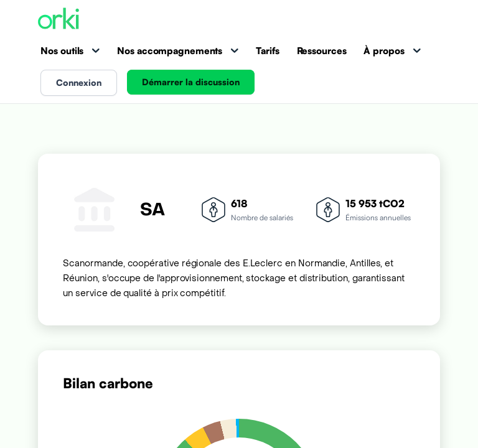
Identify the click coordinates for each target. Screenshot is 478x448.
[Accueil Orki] (59, 20)
